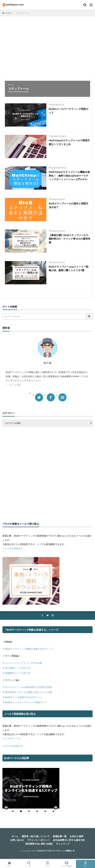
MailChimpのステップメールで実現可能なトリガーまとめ (69, 142)
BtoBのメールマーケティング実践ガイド (69, 111)
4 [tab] (37, 811)
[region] (31, 791)
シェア (29, 864)
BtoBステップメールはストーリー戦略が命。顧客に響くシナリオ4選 (69, 268)
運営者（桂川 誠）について (36, 836)
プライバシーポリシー (38, 840)
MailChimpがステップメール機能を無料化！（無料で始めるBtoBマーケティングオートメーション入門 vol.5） (69, 176)
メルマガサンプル (12, 738)
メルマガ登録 (66, 864)
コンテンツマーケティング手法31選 (24, 663)
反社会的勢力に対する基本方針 (69, 840)
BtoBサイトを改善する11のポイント (24, 697)
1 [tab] (13, 811)
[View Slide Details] (31, 788)
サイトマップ (63, 844)
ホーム (15, 836)
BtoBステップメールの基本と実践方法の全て (69, 205)
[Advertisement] (47, 49)
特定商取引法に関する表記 (39, 844)
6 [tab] (53, 811)
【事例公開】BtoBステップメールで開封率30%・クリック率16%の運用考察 (69, 239)
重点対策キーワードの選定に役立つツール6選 (29, 692)
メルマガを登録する (13, 548)
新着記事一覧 (60, 836)
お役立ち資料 (77, 836)
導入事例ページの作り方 (18, 668)
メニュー (48, 864)
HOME (8, 13)
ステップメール (23, 13)
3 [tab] (29, 811)
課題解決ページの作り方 (18, 673)
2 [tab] (21, 811)
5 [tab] (45, 811)
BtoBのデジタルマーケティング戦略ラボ (56, 851)
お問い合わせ (17, 840)
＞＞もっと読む (14, 385)
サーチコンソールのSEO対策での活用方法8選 (29, 687)
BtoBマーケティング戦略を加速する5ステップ (29, 649)
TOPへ (85, 864)
